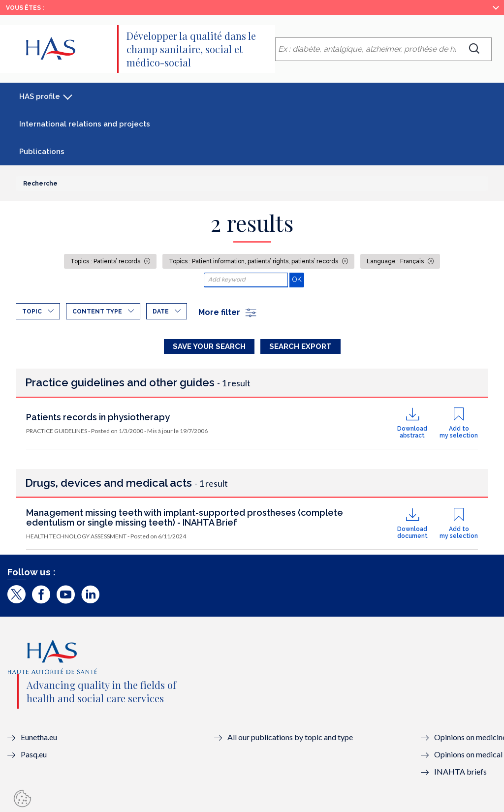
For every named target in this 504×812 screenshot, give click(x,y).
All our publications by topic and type (290, 737)
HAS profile (40, 96)
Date (161, 312)
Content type (97, 312)
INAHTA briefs (460, 771)
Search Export (300, 346)
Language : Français (396, 261)
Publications (42, 152)
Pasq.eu (34, 754)
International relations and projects (85, 124)
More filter (228, 312)
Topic (32, 312)
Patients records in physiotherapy (98, 417)
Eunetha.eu (39, 737)
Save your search (209, 346)
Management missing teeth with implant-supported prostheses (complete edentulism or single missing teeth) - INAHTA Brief (185, 517)
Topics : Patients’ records (106, 261)
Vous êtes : (25, 8)
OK (298, 279)
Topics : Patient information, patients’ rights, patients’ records (254, 261)
